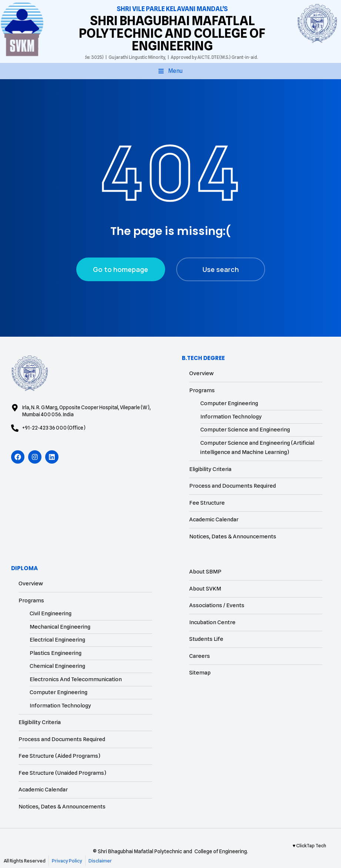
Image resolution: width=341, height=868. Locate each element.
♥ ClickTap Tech (309, 845)
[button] (170, 71)
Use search (221, 269)
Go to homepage (121, 269)
